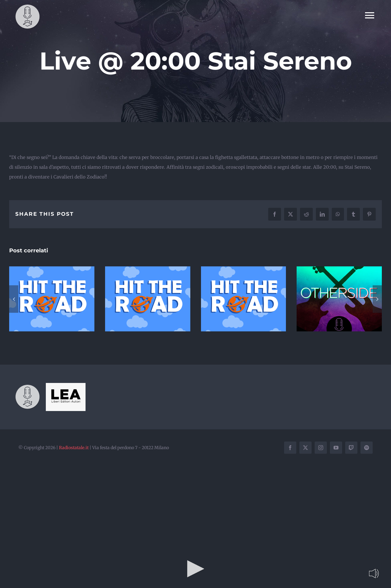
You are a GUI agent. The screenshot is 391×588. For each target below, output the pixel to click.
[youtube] (336, 448)
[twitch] (351, 448)
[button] (14, 299)
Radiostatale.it (74, 448)
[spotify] (367, 448)
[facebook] (290, 448)
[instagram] (321, 448)
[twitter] (305, 448)
